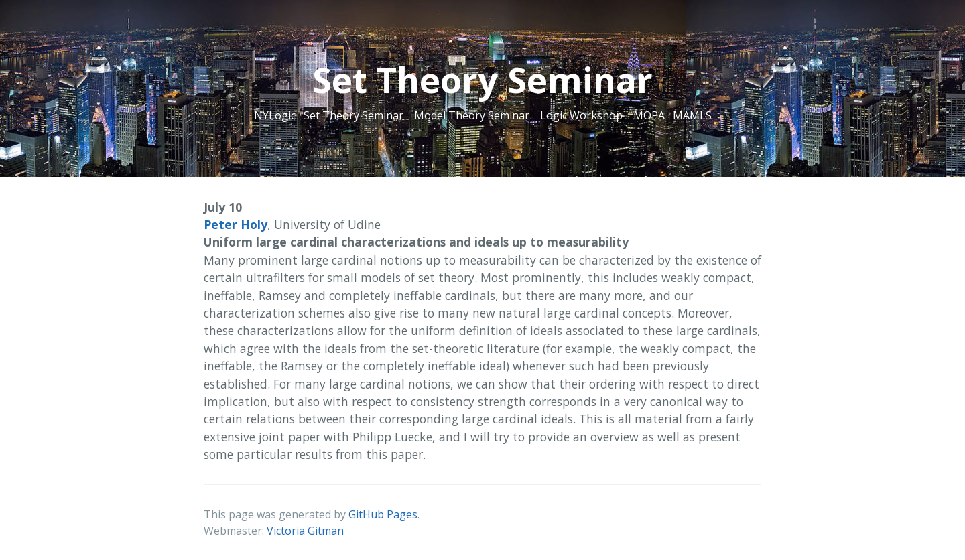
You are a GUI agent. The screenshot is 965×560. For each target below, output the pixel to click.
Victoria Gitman (305, 531)
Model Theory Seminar (472, 115)
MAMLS (692, 115)
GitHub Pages (383, 514)
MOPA (649, 115)
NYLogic (275, 115)
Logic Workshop (581, 115)
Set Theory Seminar (353, 115)
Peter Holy (236, 224)
